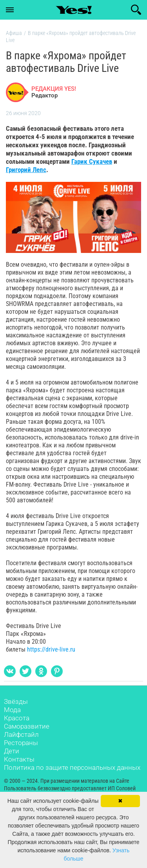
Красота (17, 718)
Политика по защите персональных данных (72, 767)
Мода (12, 710)
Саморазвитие (27, 726)
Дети (12, 751)
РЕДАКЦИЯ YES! (54, 89)
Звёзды (16, 701)
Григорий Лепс (26, 170)
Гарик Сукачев (92, 161)
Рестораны (21, 743)
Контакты (19, 759)
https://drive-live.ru (51, 649)
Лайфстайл (21, 734)
